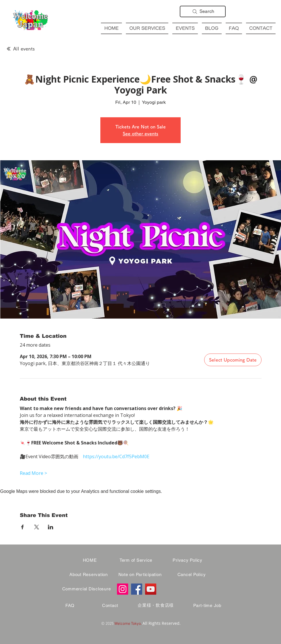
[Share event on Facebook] (23, 527)
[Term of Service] (136, 560)
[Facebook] (137, 589)
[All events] (20, 49)
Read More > (33, 473)
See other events (140, 134)
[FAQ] (70, 606)
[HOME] (90, 560)
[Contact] (110, 606)
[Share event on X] (37, 527)
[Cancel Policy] (192, 575)
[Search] (203, 11)
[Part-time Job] (207, 606)
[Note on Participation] (140, 575)
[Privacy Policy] (188, 560)
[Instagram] (123, 589)
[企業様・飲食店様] (156, 606)
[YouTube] (151, 589)
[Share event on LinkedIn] (51, 527)
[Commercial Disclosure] (86, 589)
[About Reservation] (89, 575)
